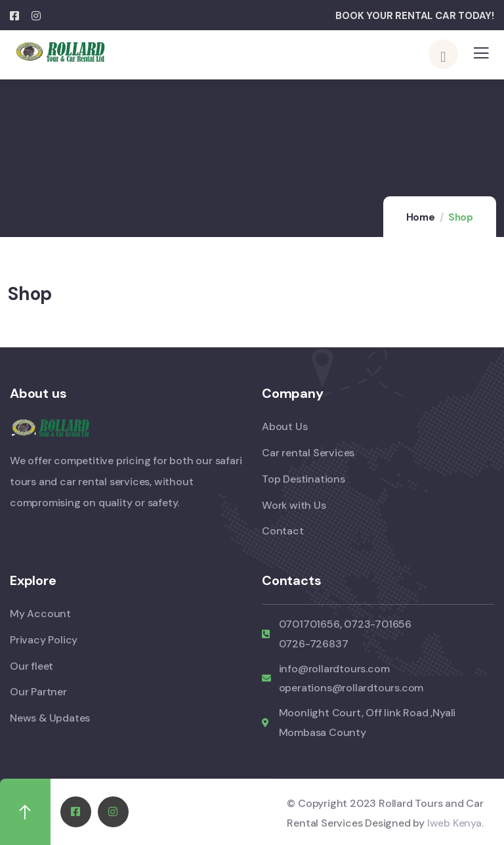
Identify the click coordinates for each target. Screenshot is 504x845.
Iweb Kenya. (455, 822)
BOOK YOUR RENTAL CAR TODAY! (415, 16)
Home (421, 217)
